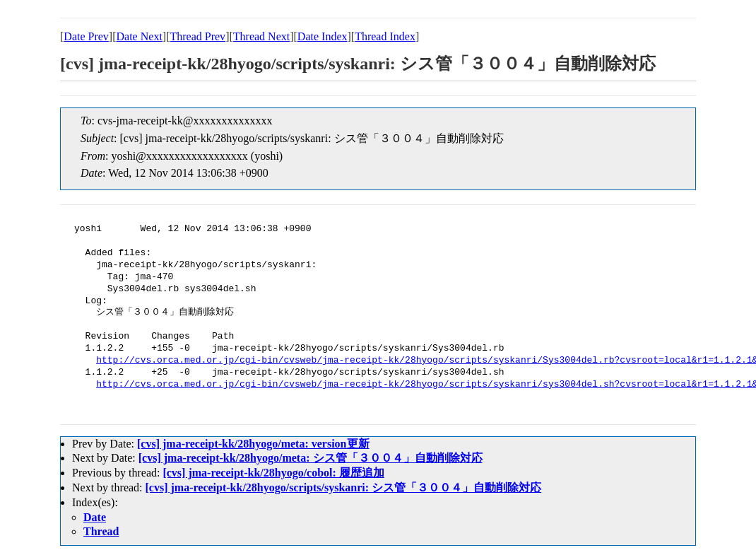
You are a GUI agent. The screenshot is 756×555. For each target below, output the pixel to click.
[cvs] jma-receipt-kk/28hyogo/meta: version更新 (253, 444)
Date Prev (86, 36)
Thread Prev (197, 36)
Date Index (323, 36)
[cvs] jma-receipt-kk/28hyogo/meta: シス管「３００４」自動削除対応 (311, 458)
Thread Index (385, 36)
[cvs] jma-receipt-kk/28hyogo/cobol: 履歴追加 (273, 473)
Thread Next (261, 36)
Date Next (140, 36)
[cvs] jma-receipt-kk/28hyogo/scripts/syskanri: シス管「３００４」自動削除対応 (344, 487)
